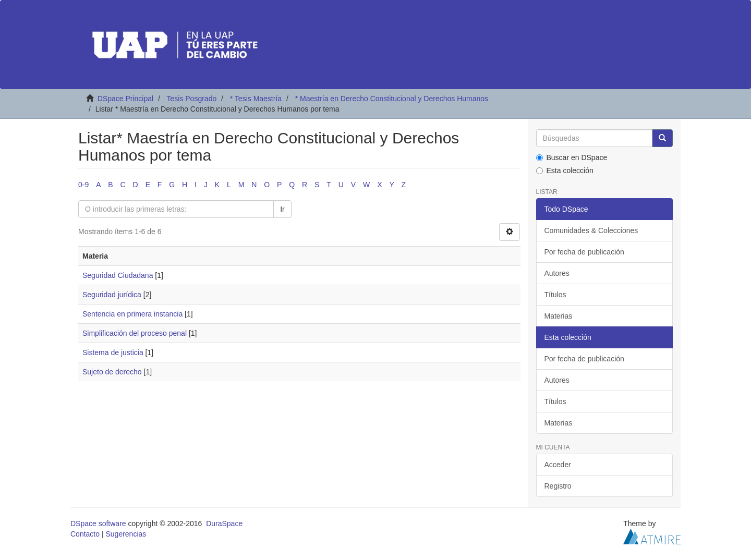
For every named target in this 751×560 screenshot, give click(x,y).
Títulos (555, 295)
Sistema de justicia (113, 352)
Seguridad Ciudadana (118, 275)
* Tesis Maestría (256, 99)
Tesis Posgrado (191, 99)
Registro (558, 486)
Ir (282, 209)
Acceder (558, 465)
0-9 (83, 185)
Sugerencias (126, 534)
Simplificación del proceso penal (135, 333)
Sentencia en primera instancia (132, 314)
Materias (559, 316)
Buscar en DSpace (572, 157)
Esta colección (565, 171)
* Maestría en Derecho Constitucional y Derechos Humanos (392, 99)
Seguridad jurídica (112, 295)
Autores (557, 273)
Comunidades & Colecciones (591, 230)
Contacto (85, 534)
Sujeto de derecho (112, 372)
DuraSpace (224, 524)
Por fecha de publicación (584, 252)
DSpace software (98, 524)
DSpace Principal (125, 99)
